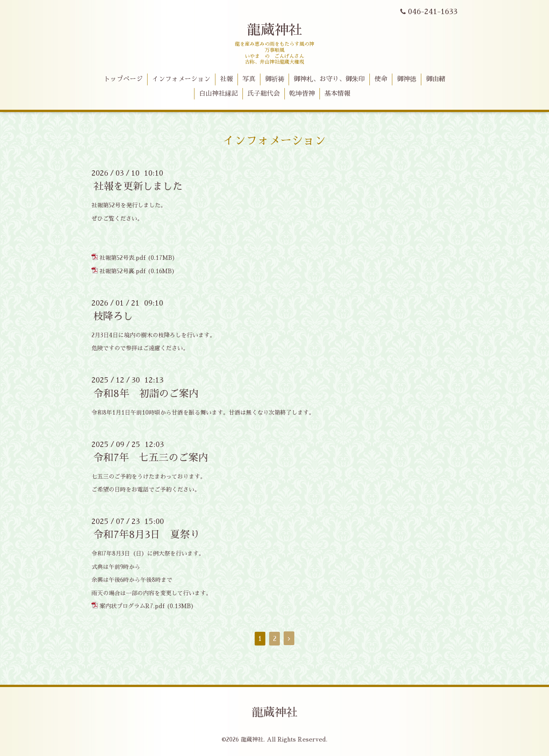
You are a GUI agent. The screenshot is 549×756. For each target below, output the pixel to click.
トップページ (123, 79)
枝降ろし (113, 316)
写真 (249, 79)
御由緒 (436, 79)
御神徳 (407, 79)
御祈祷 (275, 79)
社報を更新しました (138, 186)
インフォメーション (181, 79)
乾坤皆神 (302, 94)
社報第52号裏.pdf (123, 271)
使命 (381, 79)
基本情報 (337, 94)
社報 (226, 79)
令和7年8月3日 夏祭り (147, 535)
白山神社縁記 (218, 94)
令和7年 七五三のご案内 (151, 458)
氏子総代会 (264, 94)
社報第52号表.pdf (123, 258)
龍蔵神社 (274, 30)
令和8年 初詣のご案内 (146, 393)
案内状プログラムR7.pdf (132, 606)
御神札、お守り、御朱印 (329, 79)
